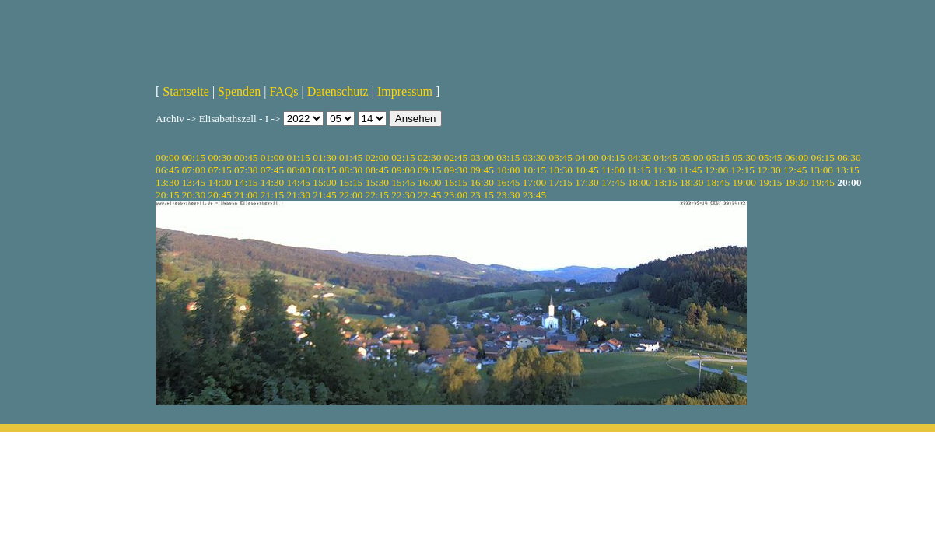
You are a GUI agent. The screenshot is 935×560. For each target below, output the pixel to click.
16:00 (429, 182)
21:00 (246, 195)
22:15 (377, 195)
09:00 (403, 170)
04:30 (639, 157)
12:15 (743, 170)
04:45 (665, 157)
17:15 (561, 182)
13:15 (847, 170)
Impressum (405, 91)
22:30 (403, 195)
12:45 (795, 170)
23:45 (534, 195)
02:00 (377, 157)
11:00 (613, 170)
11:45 (691, 170)
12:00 (716, 170)
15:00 (324, 182)
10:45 (587, 170)
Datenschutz (338, 91)
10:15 (534, 170)
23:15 (482, 195)
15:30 (377, 182)
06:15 (823, 157)
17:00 (534, 182)
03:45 (561, 157)
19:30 (797, 182)
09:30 (456, 170)
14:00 (219, 182)
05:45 (770, 157)
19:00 (744, 182)
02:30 (429, 157)
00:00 (167, 157)
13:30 (167, 182)
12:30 (769, 170)
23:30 (508, 195)
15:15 (351, 182)
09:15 (429, 170)
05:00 (692, 157)
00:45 (246, 157)
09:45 (482, 170)
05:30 (744, 157)
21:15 (272, 195)
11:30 (664, 170)
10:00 (508, 170)
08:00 (299, 170)
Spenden (239, 91)
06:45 (167, 170)
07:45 (272, 170)
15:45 (403, 182)
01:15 (299, 157)
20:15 (167, 195)
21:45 (324, 195)
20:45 (219, 195)
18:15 (665, 182)
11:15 (639, 170)
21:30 (299, 195)
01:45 (351, 157)
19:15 (770, 182)
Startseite (186, 91)
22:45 (429, 195)
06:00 (797, 157)
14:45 (299, 182)
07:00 (194, 170)
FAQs (284, 91)
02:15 (403, 157)
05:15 (718, 157)
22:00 (351, 195)
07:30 (246, 170)
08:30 (351, 170)
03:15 (508, 157)
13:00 (821, 170)
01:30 (324, 157)
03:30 (534, 157)
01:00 (272, 157)
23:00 (456, 195)
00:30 (219, 157)
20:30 (194, 195)
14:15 (246, 182)
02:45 (456, 157)
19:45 (823, 182)
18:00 (639, 182)
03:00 (482, 157)
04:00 (587, 157)
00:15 (194, 157)
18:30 (692, 182)
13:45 (194, 182)
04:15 (613, 157)
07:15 (219, 170)
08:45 (377, 170)
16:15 (456, 182)
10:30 (561, 170)
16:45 (508, 182)
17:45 (613, 182)
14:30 (272, 182)
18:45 (718, 182)
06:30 (849, 157)
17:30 (587, 182)
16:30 (482, 182)
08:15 (324, 170)
